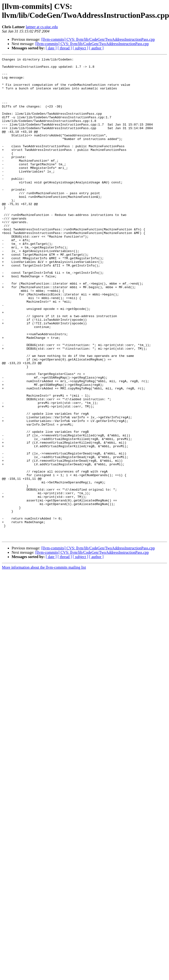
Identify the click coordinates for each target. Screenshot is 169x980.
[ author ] (96, 48)
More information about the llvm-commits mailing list (44, 663)
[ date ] (51, 48)
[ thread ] (65, 48)
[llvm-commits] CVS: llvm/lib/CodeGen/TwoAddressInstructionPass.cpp (98, 39)
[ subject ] (81, 48)
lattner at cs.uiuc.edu (42, 27)
